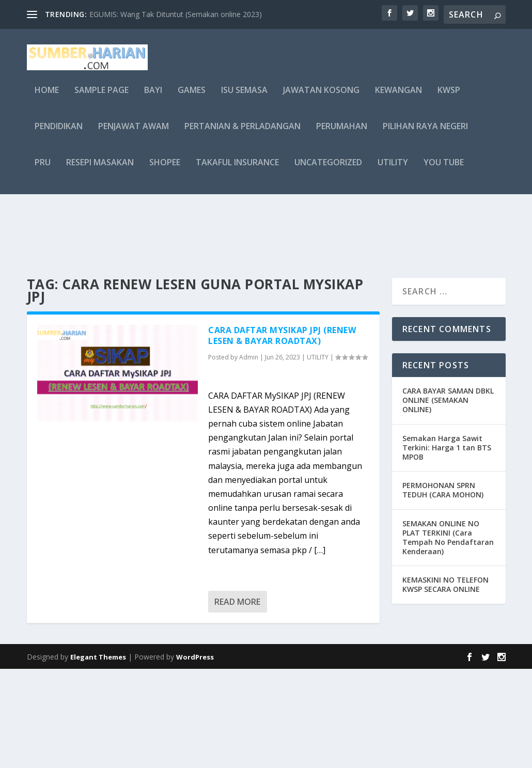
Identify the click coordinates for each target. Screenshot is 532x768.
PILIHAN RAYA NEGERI (425, 134)
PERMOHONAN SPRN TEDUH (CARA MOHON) (443, 589)
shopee (165, 170)
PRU (43, 170)
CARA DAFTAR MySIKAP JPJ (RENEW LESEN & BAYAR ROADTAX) (282, 435)
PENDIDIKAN (59, 134)
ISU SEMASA (244, 98)
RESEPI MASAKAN (100, 170)
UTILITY (393, 170)
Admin (249, 456)
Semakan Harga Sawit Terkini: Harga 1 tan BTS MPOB (447, 547)
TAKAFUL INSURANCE (237, 170)
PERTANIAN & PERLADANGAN (242, 134)
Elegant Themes (98, 756)
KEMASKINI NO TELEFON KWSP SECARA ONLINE (445, 684)
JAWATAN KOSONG (321, 98)
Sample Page (101, 98)
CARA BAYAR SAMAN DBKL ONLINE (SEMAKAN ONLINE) (448, 499)
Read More (237, 701)
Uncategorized (328, 170)
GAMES (192, 98)
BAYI (153, 98)
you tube (444, 170)
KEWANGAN (398, 98)
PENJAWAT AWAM (134, 134)
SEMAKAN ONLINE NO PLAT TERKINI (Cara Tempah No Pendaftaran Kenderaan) (448, 637)
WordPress (195, 756)
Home (47, 98)
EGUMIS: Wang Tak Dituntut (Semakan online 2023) (176, 14)
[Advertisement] (266, 279)
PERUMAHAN (342, 134)
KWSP (449, 98)
